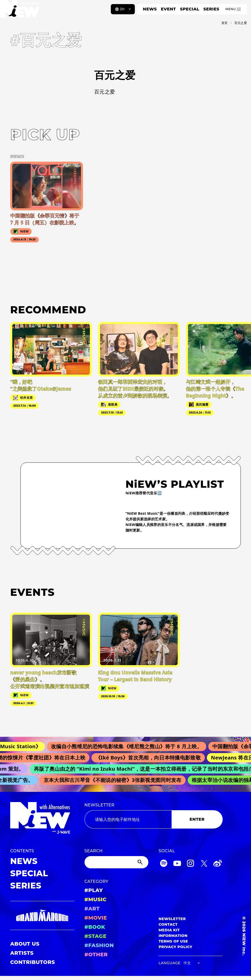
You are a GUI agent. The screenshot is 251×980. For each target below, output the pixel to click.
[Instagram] (190, 864)
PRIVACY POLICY (175, 947)
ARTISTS (22, 953)
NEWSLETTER (100, 805)
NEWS (150, 9)
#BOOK (95, 927)
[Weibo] (218, 864)
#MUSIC (96, 899)
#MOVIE (96, 918)
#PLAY (94, 890)
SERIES (211, 9)
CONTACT (168, 924)
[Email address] (128, 819)
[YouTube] (177, 864)
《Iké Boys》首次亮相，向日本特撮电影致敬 (151, 758)
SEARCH (94, 851)
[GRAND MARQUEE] (42, 916)
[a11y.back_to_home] (21, 11)
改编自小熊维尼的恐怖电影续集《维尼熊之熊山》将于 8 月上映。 (130, 746)
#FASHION (99, 945)
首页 (225, 23)
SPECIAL (190, 9)
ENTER (197, 819)
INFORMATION (173, 936)
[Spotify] (164, 864)
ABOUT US (25, 944)
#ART (92, 909)
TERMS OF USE (173, 941)
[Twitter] (204, 864)
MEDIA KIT (169, 930)
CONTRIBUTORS (33, 962)
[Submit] (141, 862)
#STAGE (96, 936)
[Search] (117, 862)
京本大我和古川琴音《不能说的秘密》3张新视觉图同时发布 (114, 780)
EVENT (168, 9)
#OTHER (96, 955)
